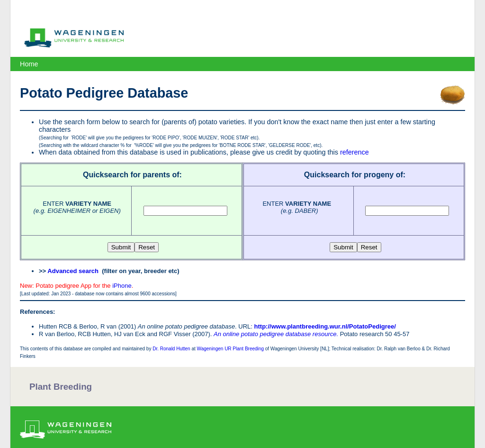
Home (29, 64)
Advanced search (73, 271)
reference (355, 152)
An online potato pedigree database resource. (276, 334)
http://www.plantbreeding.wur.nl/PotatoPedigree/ (325, 326)
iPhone (122, 286)
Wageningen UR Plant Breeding (230, 349)
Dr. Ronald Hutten (171, 349)
